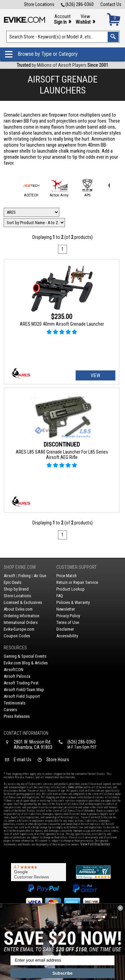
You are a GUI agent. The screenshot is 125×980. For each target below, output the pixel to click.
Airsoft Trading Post (21, 683)
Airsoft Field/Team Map (24, 690)
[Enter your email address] (62, 961)
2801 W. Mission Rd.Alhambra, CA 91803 (33, 745)
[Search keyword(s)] (63, 37)
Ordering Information (21, 616)
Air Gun (40, 576)
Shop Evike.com (20, 567)
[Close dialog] (120, 908)
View (85, 20)
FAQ (60, 596)
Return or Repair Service (77, 582)
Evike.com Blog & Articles (26, 663)
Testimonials (14, 703)
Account (62, 20)
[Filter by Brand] (31, 212)
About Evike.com (18, 609)
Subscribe (62, 973)
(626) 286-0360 (77, 4)
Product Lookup (70, 589)
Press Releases (17, 716)
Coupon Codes (17, 636)
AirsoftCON (13, 670)
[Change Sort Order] (34, 223)
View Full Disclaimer (95, 844)
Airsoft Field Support (22, 696)
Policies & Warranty (73, 602)
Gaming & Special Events (25, 656)
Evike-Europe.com (19, 629)
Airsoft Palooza (17, 676)
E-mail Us (22, 760)
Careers (10, 710)
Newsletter (66, 609)
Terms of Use (68, 622)
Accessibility (67, 636)
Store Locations (39, 4)
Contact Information (26, 733)
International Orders (21, 622)
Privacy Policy (68, 616)
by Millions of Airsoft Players (62, 65)
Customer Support (76, 567)
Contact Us (111, 4)
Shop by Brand (16, 589)
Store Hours (58, 760)
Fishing (24, 576)
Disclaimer (65, 629)
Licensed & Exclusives (23, 602)
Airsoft (9, 576)
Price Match (66, 576)
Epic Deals (12, 582)
